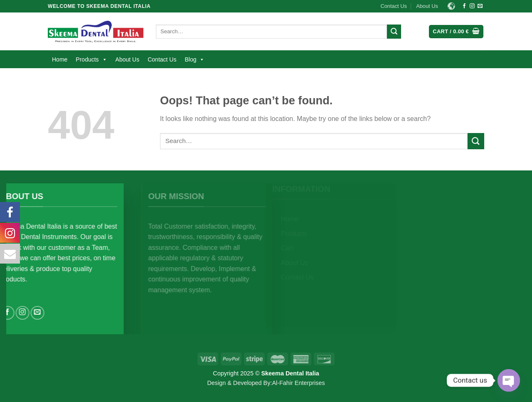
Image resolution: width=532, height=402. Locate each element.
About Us (427, 6)
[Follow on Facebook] (464, 6)
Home (60, 59)
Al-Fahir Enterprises (298, 383)
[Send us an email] (480, 6)
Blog (195, 59)
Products (91, 59)
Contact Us (394, 6)
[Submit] (394, 32)
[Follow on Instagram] (472, 6)
